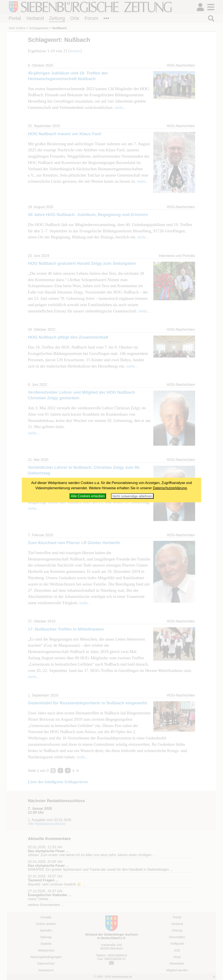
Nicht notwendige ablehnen (132, 496)
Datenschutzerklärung (170, 488)
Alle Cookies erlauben (88, 496)
